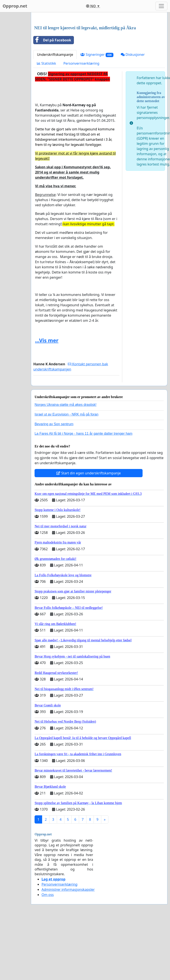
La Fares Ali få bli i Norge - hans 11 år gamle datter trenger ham (83, 494)
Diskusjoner (133, 115)
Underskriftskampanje (55, 115)
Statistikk (46, 124)
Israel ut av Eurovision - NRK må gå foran (66, 475)
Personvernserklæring (81, 124)
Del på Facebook (52, 100)
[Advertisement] (97, 49)
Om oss (48, 955)
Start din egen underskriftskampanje (89, 533)
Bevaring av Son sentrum (54, 484)
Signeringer (97, 115)
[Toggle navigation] (161, 6)
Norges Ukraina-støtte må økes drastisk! (65, 465)
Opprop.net (15, 6)
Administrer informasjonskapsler (68, 950)
